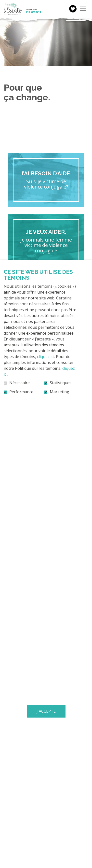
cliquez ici (46, 357)
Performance (21, 392)
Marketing (59, 392)
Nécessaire (20, 383)
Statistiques (61, 383)
